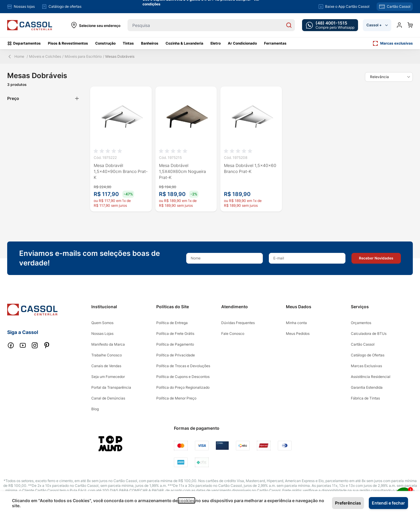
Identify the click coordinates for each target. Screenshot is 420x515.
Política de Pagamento (175, 344)
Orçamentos (361, 323)
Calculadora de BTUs (369, 334)
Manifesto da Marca (108, 344)
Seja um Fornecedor (108, 377)
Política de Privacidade (176, 355)
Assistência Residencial (371, 377)
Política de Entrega (172, 323)
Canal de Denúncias (108, 398)
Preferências (348, 503)
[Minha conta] (399, 25)
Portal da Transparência (111, 387)
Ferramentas (275, 43)
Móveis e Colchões (45, 56)
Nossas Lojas (102, 334)
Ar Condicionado (242, 43)
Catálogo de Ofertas (368, 355)
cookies (187, 500)
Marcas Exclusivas (366, 366)
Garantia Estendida (367, 387)
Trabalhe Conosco (107, 355)
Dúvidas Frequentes (238, 323)
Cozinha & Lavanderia (184, 43)
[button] (376, 258)
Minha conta (296, 323)
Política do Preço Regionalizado (183, 387)
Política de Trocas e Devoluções (183, 366)
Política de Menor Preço (176, 398)
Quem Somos (102, 323)
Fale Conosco (233, 334)
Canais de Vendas (106, 366)
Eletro (216, 43)
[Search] (289, 25)
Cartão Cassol (363, 344)
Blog (95, 409)
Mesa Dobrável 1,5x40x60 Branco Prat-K (250, 168)
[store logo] (30, 25)
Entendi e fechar (388, 503)
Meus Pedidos (298, 334)
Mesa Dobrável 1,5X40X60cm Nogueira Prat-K (182, 171)
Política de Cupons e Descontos (183, 377)
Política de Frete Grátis (175, 334)
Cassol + (377, 25)
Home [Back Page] (16, 57)
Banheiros (150, 43)
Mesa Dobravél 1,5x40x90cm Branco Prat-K (121, 171)
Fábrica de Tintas (365, 398)
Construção (105, 43)
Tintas (128, 43)
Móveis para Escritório (83, 56)
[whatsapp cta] (330, 25)
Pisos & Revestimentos (68, 43)
